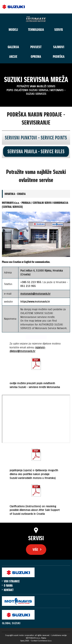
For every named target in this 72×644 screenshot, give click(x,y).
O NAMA (8, 585)
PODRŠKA (59, 57)
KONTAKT (9, 590)
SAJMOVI (59, 47)
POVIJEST (36, 47)
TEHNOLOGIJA (36, 30)
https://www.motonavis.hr (35, 302)
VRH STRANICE (12, 581)
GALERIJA (13, 47)
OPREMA (36, 57)
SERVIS (59, 30)
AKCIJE (13, 57)
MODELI (13, 30)
